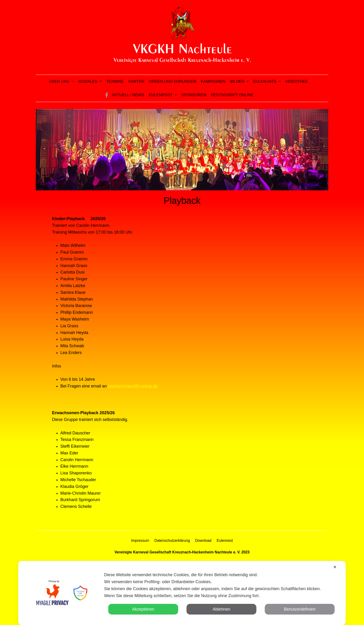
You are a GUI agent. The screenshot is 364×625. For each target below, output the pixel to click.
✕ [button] (335, 567)
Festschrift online (232, 95)
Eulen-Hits (265, 81)
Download (203, 541)
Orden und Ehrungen (172, 81)
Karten (136, 81)
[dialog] (182, 593)
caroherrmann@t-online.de (133, 386)
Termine (115, 81)
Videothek (297, 81)
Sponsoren (194, 95)
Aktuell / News (128, 95)
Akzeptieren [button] (143, 609)
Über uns (59, 81)
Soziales (88, 81)
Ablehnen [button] (221, 609)
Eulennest (225, 541)
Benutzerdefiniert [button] (300, 609)
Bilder (237, 81)
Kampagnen (213, 81)
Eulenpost (161, 95)
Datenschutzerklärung (172, 541)
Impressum (140, 541)
